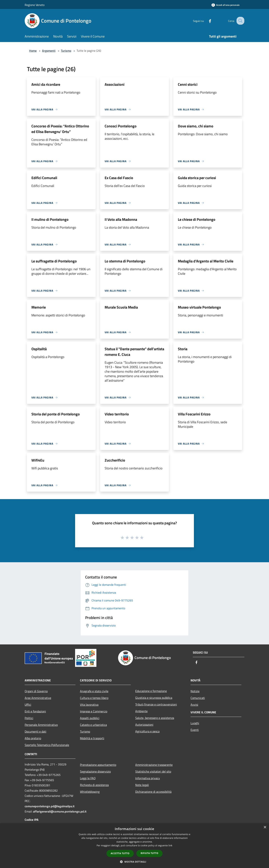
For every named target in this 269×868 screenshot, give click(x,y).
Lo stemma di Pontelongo (125, 261)
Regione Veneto (35, 5)
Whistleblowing (90, 792)
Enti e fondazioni (35, 711)
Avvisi (194, 705)
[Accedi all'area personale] (225, 5)
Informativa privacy (148, 778)
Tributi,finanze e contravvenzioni (156, 704)
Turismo (66, 51)
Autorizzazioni (144, 725)
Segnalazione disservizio (95, 771)
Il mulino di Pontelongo (50, 219)
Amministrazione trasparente (154, 765)
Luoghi (195, 723)
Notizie (195, 691)
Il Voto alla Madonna (121, 219)
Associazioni (115, 84)
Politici (29, 718)
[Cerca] (240, 21)
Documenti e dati (35, 731)
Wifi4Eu (38, 460)
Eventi (195, 730)
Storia (183, 349)
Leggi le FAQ (88, 778)
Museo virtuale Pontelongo (199, 307)
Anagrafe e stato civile (94, 691)
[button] (134, 862)
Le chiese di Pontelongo (197, 219)
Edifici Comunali (44, 178)
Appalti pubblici (90, 718)
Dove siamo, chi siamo (196, 126)
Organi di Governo (36, 691)
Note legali (142, 785)
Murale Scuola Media (121, 307)
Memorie (39, 307)
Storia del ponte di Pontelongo (56, 414)
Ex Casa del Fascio (119, 178)
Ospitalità (39, 349)
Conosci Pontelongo (121, 126)
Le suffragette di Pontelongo (54, 261)
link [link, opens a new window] (170, 845)
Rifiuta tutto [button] (150, 853)
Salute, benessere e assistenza (155, 718)
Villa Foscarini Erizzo (194, 414)
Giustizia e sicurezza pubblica (154, 698)
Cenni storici (188, 84)
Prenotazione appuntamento (98, 765)
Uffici (28, 705)
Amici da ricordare (46, 84)
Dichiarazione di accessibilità (153, 792)
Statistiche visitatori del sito (153, 771)
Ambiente (141, 711)
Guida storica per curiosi (197, 178)
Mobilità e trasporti (92, 738)
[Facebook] (207, 21)
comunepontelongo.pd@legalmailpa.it (50, 806)
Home (33, 51)
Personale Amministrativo (41, 725)
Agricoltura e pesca (147, 731)
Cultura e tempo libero (94, 698)
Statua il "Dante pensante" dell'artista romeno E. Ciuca (134, 352)
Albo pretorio (33, 738)
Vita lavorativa (89, 705)
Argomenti (49, 51)
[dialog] (134, 846)
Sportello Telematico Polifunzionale (47, 745)
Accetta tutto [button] (120, 853)
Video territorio (117, 414)
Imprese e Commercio (94, 711)
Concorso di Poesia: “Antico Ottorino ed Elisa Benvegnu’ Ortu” (60, 129)
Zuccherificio (115, 460)
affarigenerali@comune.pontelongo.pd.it (60, 811)
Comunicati (198, 698)
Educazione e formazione (151, 691)
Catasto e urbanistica (93, 725)
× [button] (265, 827)
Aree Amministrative (38, 698)
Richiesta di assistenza (94, 785)
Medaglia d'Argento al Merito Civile (206, 261)
